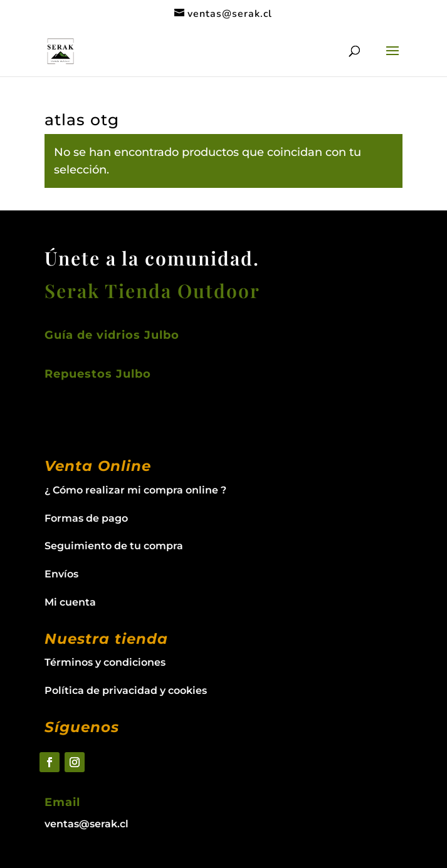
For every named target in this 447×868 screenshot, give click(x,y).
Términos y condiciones (105, 662)
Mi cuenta (70, 602)
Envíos (61, 574)
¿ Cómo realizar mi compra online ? (135, 490)
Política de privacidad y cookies (126, 690)
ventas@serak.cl (87, 824)
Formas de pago (86, 518)
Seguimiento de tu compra (114, 546)
